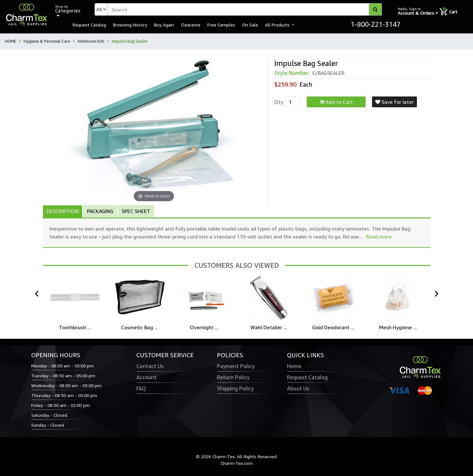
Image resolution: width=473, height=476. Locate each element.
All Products (277, 25)
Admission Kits (91, 41)
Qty (279, 102)
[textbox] (245, 9)
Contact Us (150, 366)
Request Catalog (89, 25)
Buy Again (164, 25)
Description (63, 211)
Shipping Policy (235, 388)
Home (294, 366)
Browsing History (130, 25)
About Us (298, 388)
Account (147, 377)
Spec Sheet (136, 211)
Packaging (100, 211)
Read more (379, 237)
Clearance (191, 25)
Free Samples (221, 25)
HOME (11, 41)
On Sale (250, 25)
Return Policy (233, 377)
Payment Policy (236, 366)
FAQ (141, 388)
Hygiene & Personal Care (47, 41)
